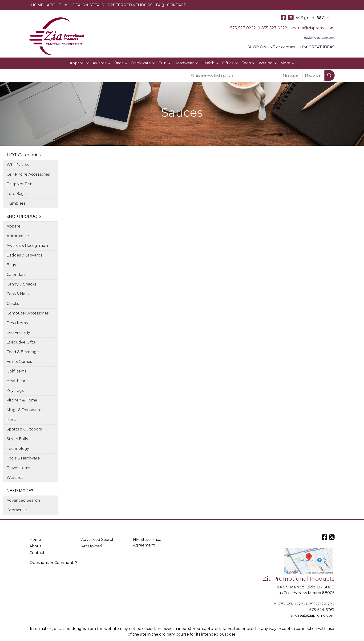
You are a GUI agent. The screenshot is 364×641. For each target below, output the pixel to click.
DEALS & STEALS (88, 5)
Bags (11, 265)
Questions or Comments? (53, 563)
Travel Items (18, 468)
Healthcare (17, 381)
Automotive (18, 236)
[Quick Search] (233, 75)
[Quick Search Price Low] (291, 75)
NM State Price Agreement (147, 542)
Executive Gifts (21, 342)
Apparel (14, 226)
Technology (18, 449)
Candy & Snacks (21, 284)
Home (35, 540)
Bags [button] (119, 63)
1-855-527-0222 (273, 28)
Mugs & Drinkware (24, 410)
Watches (15, 478)
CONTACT (177, 5)
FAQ (160, 5)
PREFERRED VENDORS (130, 5)
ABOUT (54, 5)
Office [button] (228, 63)
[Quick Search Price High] (313, 75)
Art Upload (92, 546)
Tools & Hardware (23, 458)
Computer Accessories (28, 313)
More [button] (285, 63)
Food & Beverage (23, 352)
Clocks (13, 304)
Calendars (16, 275)
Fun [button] (163, 63)
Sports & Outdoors (24, 429)
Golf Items (16, 371)
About (35, 546)
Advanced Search (23, 500)
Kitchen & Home (22, 400)
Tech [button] (246, 63)
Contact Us (17, 510)
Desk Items (17, 323)
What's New (18, 165)
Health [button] (208, 63)
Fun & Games (19, 362)
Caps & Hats (18, 294)
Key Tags (15, 391)
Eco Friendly (18, 333)
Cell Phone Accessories (28, 174)
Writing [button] (266, 63)
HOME (37, 5)
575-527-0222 (243, 28)
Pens (11, 420)
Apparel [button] (77, 63)
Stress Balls (17, 439)
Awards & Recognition (27, 246)
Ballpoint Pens (20, 184)
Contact (37, 553)
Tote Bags (16, 194)
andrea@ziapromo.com (313, 28)
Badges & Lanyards (24, 255)
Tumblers (16, 203)
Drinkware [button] (141, 63)
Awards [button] (99, 63)
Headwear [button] (184, 63)
